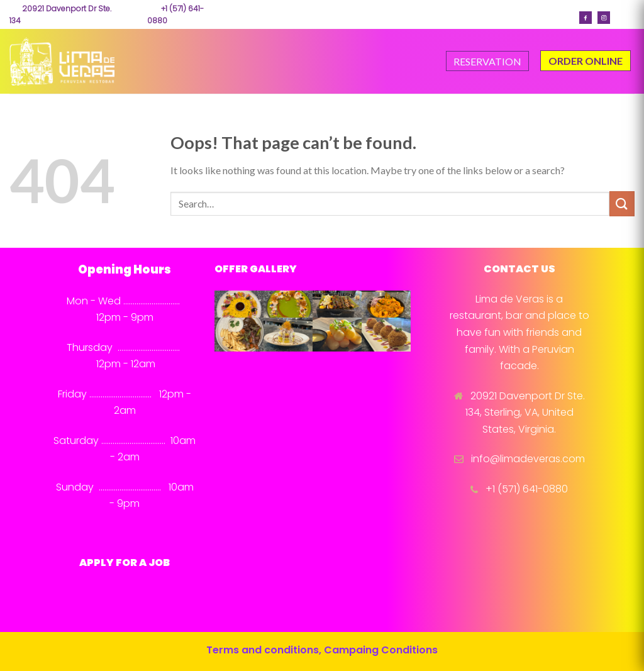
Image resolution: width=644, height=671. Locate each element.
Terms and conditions (263, 650)
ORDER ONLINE (586, 61)
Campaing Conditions (381, 650)
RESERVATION (487, 61)
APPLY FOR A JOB (125, 563)
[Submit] (622, 203)
